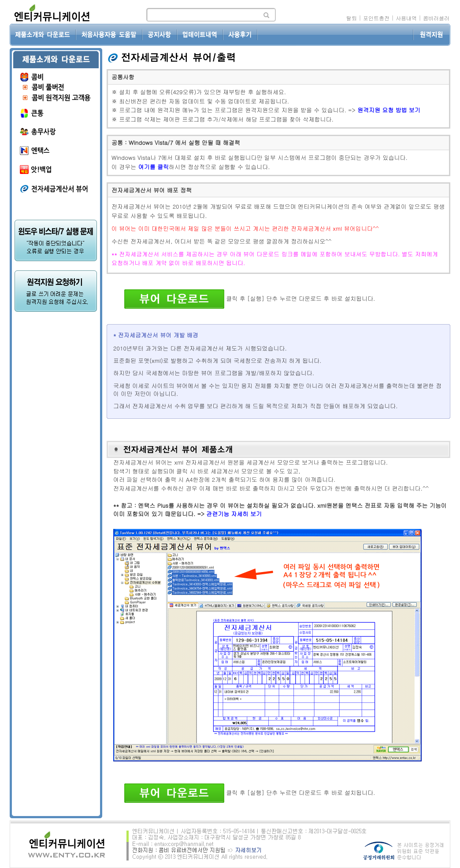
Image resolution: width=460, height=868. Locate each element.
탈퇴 (352, 18)
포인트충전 (376, 18)
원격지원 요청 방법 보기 (389, 110)
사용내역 (406, 18)
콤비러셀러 (436, 18)
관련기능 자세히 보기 (234, 514)
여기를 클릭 (154, 167)
